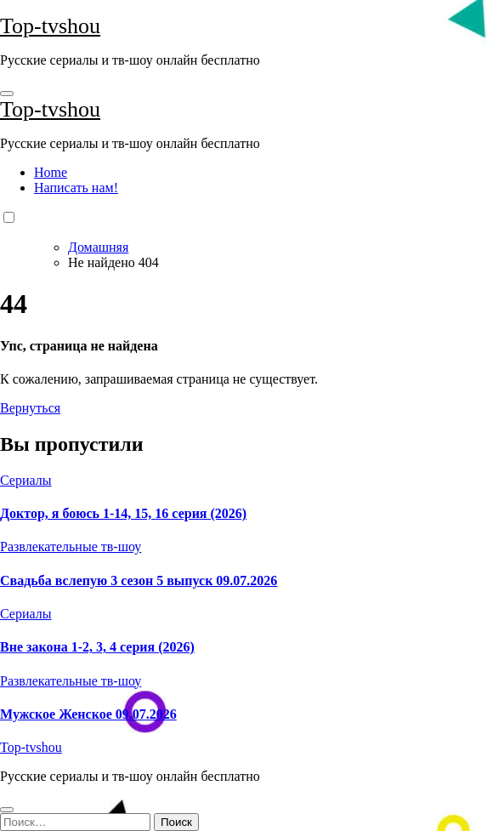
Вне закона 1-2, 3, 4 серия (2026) (97, 647)
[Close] (7, 810)
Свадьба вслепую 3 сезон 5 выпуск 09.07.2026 (139, 581)
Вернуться (30, 408)
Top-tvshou (50, 26)
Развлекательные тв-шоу (71, 546)
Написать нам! (76, 188)
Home (51, 172)
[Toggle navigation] (7, 94)
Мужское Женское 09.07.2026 (88, 714)
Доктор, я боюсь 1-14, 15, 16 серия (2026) (123, 513)
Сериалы (26, 480)
